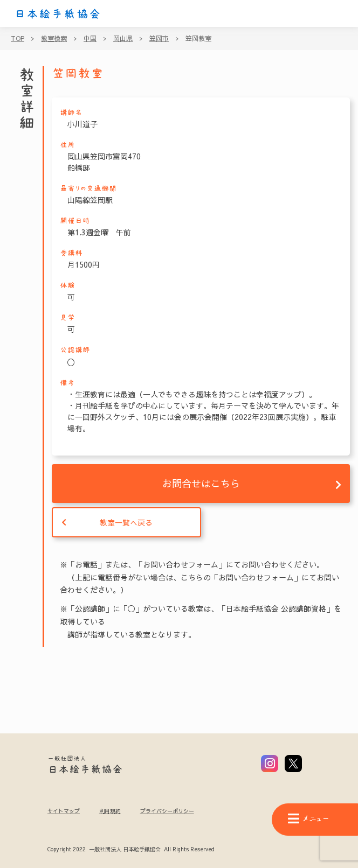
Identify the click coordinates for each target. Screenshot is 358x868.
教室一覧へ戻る (126, 522)
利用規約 (110, 811)
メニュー (308, 819)
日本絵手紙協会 (58, 14)
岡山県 (123, 38)
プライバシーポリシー (167, 811)
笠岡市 (159, 38)
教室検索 (54, 38)
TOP (18, 38)
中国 (90, 38)
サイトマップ (64, 811)
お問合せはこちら (201, 483)
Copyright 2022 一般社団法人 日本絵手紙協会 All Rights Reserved (131, 850)
